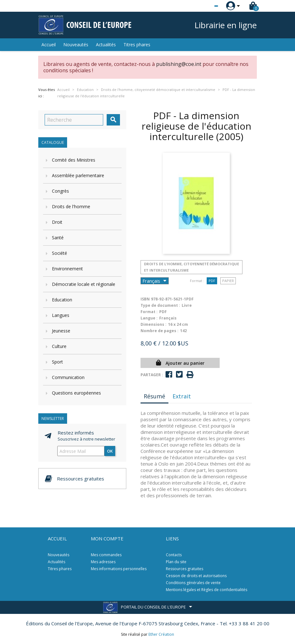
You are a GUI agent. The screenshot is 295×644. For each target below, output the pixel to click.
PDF (212, 281)
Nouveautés (76, 45)
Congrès (60, 191)
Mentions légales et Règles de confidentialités (207, 590)
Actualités (106, 45)
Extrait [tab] (182, 396)
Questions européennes (76, 393)
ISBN (145, 299)
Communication (68, 377)
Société (60, 253)
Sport (57, 362)
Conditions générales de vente (193, 583)
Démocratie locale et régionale (84, 284)
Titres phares (137, 45)
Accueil (49, 45)
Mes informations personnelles (119, 569)
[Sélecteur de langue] (203, 6)
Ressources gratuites (185, 569)
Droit (57, 222)
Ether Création (161, 634)
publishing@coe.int (179, 64)
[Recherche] (74, 120)
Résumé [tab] (154, 396)
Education (62, 300)
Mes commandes (106, 555)
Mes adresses (103, 562)
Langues (61, 315)
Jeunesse (61, 331)
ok (110, 451)
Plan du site (176, 562)
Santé (58, 238)
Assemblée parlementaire (78, 175)
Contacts (174, 555)
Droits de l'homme (71, 206)
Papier (228, 281)
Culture (59, 346)
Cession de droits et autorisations (196, 576)
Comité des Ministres (74, 160)
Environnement (67, 269)
